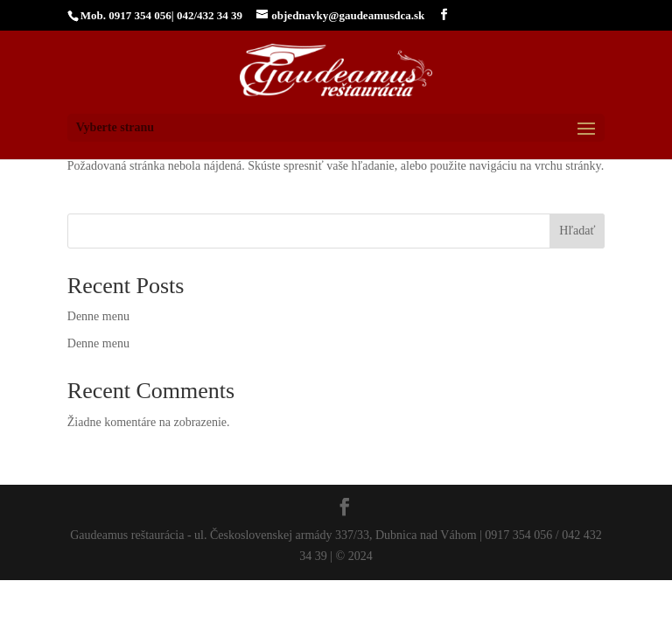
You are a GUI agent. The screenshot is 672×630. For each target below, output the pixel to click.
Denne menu (98, 316)
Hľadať (577, 231)
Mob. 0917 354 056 (126, 15)
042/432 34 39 (210, 15)
